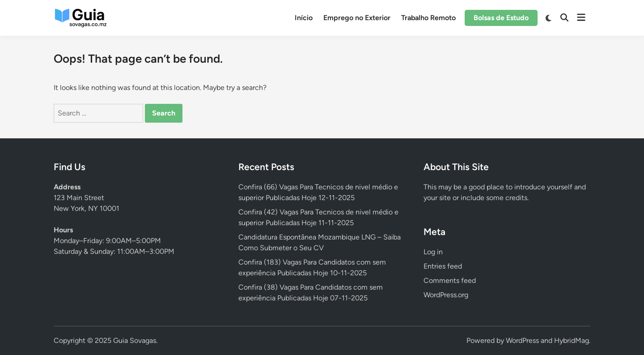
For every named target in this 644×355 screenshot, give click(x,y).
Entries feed (443, 266)
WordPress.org (446, 295)
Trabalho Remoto (428, 18)
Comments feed (450, 280)
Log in (433, 252)
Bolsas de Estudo (501, 18)
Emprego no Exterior (357, 18)
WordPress (522, 340)
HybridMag (572, 340)
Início (304, 18)
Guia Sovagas (135, 340)
